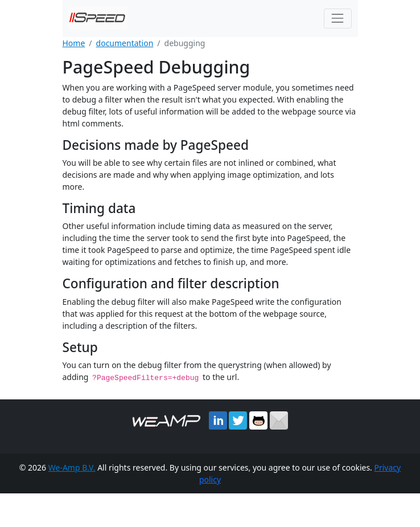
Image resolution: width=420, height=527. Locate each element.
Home (74, 43)
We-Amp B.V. (72, 467)
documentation (125, 43)
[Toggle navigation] (338, 19)
